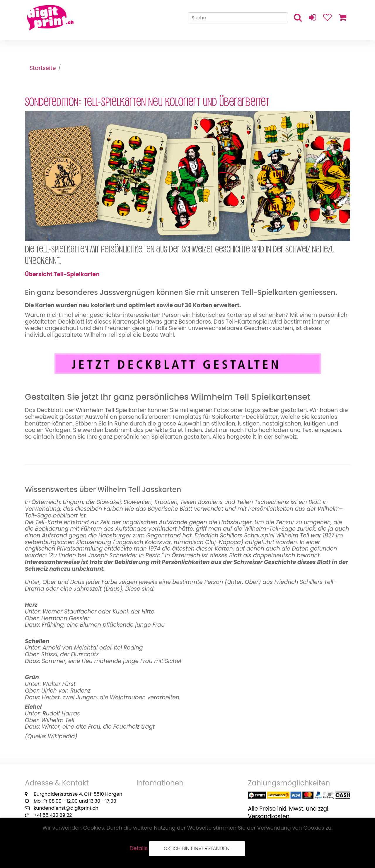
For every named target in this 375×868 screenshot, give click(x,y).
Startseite (43, 68)
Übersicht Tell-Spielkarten (63, 275)
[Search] (238, 19)
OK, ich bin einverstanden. (197, 849)
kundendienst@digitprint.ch (66, 813)
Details (139, 848)
